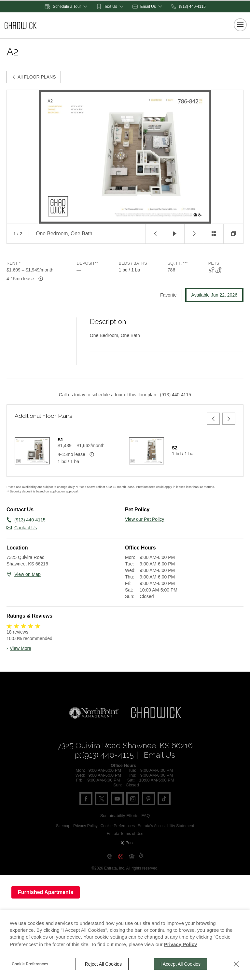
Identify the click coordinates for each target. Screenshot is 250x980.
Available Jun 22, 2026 (214, 295)
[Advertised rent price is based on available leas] (41, 279)
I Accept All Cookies (181, 964)
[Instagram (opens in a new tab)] (133, 814)
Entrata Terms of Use (125, 849)
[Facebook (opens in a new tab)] (86, 814)
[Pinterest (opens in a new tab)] (148, 814)
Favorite (168, 295)
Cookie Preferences (30, 964)
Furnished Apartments (46, 892)
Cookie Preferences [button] (118, 841)
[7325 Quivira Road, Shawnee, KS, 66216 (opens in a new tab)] (125, 761)
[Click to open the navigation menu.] (240, 25)
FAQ (146, 831)
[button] (66, 7)
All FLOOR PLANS (34, 77)
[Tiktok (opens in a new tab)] (164, 814)
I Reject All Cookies (102, 964)
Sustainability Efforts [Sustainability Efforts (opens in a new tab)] (119, 831)
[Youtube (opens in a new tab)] (117, 814)
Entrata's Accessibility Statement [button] (166, 841)
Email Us (160, 771)
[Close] (236, 964)
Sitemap (63, 841)
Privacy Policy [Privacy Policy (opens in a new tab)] (85, 841)
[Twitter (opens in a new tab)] (102, 814)
